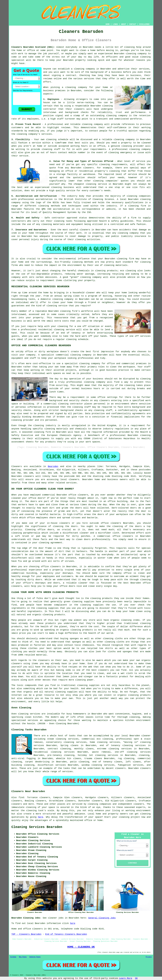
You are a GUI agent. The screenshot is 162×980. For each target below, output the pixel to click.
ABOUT (124, 24)
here (40, 817)
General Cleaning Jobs (102, 918)
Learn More (126, 978)
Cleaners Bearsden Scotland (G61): (33, 47)
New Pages (23, 957)
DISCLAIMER (144, 24)
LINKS (115, 24)
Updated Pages (35, 957)
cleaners (74, 479)
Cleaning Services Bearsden (37, 827)
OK (136, 978)
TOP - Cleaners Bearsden (26, 934)
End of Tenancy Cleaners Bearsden (66, 934)
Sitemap (13, 957)
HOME (108, 24)
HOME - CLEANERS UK (81, 947)
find (21, 798)
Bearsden (53, 466)
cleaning (79, 69)
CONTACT (133, 24)
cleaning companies (99, 804)
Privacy (149, 957)
